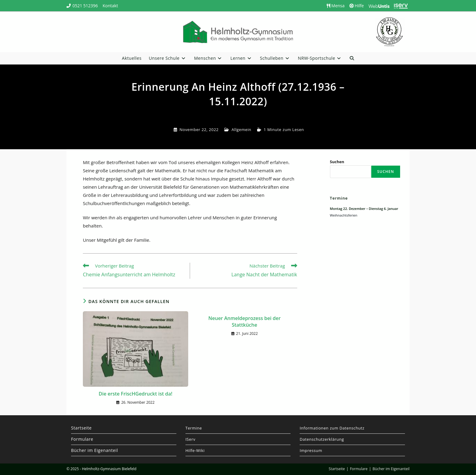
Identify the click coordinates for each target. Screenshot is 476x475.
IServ (190, 439)
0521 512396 (85, 6)
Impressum (311, 450)
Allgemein (241, 130)
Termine (194, 428)
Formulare (82, 439)
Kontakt (110, 6)
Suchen (337, 162)
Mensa (336, 6)
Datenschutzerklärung (322, 439)
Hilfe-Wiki (195, 450)
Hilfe (357, 6)
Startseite (81, 428)
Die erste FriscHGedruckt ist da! (136, 394)
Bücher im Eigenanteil (95, 450)
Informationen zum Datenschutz (332, 428)
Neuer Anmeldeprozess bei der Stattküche (244, 322)
